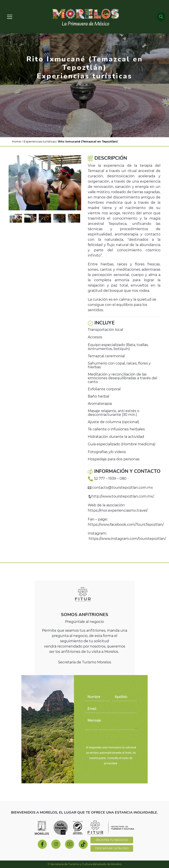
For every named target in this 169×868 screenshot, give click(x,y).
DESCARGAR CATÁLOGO (112, 848)
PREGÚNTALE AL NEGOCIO (111, 739)
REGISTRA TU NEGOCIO (112, 840)
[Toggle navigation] (10, 17)
